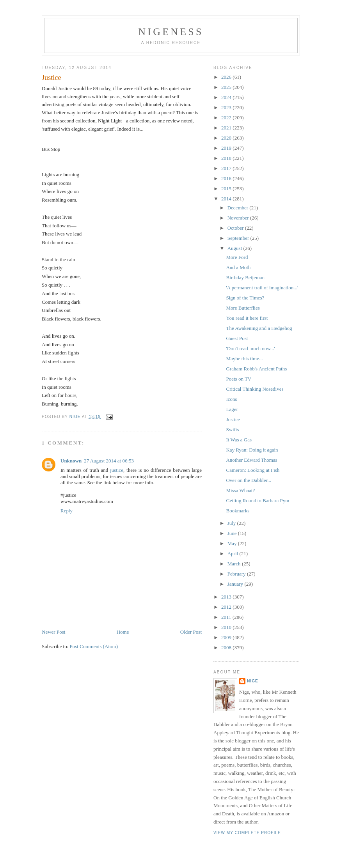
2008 (227, 647)
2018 (227, 158)
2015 (227, 189)
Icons (231, 399)
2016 (227, 178)
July (232, 523)
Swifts (232, 430)
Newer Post (53, 620)
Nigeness (171, 32)
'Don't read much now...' (250, 348)
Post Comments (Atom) (94, 635)
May (233, 543)
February (237, 574)
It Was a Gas (239, 440)
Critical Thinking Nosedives (255, 389)
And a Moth (238, 267)
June (233, 533)
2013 (227, 597)
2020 (227, 138)
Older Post (191, 620)
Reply (67, 499)
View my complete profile (247, 833)
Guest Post (237, 338)
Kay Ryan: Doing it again (252, 450)
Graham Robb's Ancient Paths (256, 369)
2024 (227, 97)
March (235, 564)
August (235, 248)
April (234, 554)
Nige (253, 681)
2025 (227, 87)
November (239, 218)
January (236, 584)
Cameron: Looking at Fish (253, 470)
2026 (227, 77)
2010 (227, 627)
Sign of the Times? (245, 298)
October (236, 228)
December (239, 208)
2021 (227, 128)
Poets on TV (239, 379)
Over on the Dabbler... (249, 480)
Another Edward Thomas (251, 460)
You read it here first (247, 318)
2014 (227, 199)
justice (117, 458)
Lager (232, 409)
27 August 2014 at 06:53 (109, 449)
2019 (227, 148)
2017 (227, 168)
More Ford (237, 257)
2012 (227, 607)
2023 (227, 107)
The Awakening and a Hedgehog (259, 328)
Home (123, 620)
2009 (227, 637)
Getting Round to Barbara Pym (258, 500)
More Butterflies (243, 308)
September (239, 238)
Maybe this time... (244, 359)
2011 (227, 617)
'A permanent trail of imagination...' (262, 288)
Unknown (71, 449)
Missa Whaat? (240, 490)
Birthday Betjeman (245, 277)
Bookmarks (238, 511)
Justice (233, 419)
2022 (227, 118)
